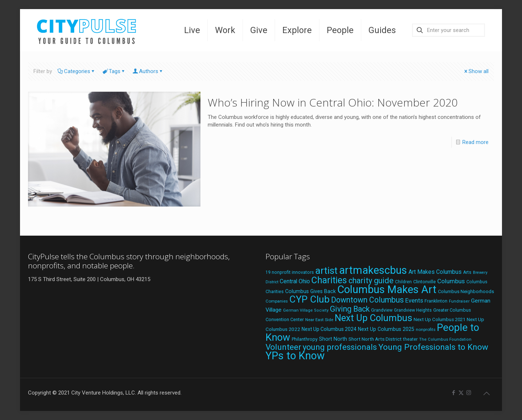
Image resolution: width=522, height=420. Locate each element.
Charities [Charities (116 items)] (329, 280)
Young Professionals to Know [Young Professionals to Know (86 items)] (433, 347)
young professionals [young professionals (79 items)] (340, 347)
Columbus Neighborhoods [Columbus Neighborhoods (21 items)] (466, 291)
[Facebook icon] (453, 393)
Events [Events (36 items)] (414, 300)
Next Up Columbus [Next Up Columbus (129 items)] (373, 318)
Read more (475, 142)
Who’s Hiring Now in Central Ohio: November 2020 (333, 102)
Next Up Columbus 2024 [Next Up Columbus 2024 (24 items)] (329, 329)
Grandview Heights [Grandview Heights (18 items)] (413, 310)
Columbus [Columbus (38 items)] (451, 281)
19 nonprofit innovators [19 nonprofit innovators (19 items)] (290, 272)
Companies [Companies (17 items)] (277, 301)
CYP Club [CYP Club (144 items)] (309, 299)
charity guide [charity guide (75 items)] (371, 281)
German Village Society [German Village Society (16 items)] (306, 310)
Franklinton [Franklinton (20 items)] (436, 301)
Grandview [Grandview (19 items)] (382, 310)
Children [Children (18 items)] (403, 282)
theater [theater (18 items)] (410, 339)
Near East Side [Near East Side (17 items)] (319, 320)
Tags (114, 71)
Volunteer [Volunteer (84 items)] (283, 347)
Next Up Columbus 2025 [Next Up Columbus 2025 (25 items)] (386, 329)
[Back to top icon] (486, 393)
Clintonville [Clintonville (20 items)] (425, 282)
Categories (77, 71)
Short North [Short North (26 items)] (333, 339)
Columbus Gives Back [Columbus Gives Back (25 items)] (310, 291)
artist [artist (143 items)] (326, 271)
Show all (476, 71)
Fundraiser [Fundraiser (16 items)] (459, 301)
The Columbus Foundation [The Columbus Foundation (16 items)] (445, 339)
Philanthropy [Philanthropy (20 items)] (305, 339)
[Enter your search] (449, 30)
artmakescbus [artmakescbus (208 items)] (373, 270)
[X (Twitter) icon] (461, 393)
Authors (148, 71)
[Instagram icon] (469, 393)
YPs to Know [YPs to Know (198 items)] (295, 356)
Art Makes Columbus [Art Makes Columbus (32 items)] (435, 272)
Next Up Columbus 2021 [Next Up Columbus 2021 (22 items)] (439, 319)
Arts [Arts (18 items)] (467, 272)
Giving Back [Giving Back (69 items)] (350, 309)
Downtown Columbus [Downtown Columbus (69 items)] (367, 300)
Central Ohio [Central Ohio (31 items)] (295, 281)
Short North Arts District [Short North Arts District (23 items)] (375, 339)
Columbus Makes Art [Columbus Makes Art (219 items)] (387, 289)
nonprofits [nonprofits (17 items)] (426, 329)
